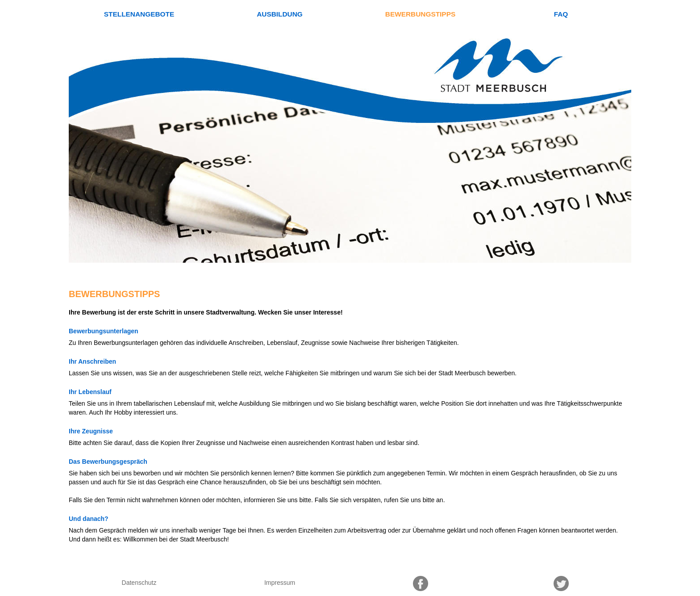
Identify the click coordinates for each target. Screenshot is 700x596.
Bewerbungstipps (420, 14)
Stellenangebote (139, 14)
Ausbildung (280, 14)
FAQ (561, 14)
